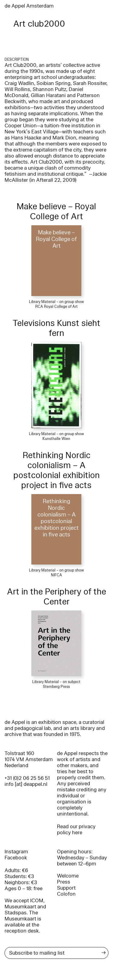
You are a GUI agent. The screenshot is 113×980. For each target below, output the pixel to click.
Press (64, 882)
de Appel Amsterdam (29, 6)
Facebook (16, 858)
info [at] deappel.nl (26, 784)
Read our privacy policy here (76, 830)
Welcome (68, 876)
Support (66, 888)
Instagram (16, 852)
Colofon (66, 894)
